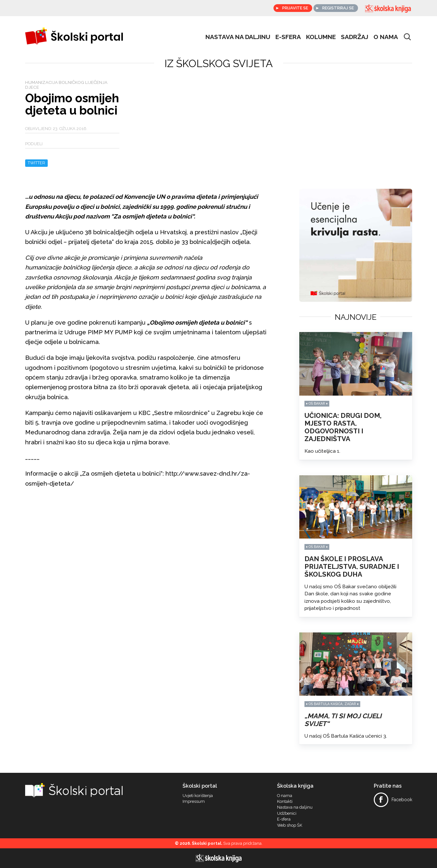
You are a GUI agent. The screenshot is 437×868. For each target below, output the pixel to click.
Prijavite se (294, 8)
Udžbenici (287, 813)
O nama (386, 37)
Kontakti (285, 802)
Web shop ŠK (290, 825)
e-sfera (288, 37)
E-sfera (284, 819)
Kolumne (321, 37)
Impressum (194, 802)
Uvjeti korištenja (198, 796)
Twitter (36, 163)
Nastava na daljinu (238, 37)
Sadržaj (355, 37)
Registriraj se (338, 8)
